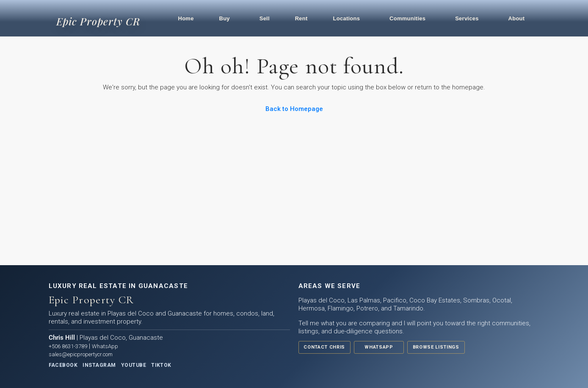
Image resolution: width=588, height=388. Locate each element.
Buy (225, 18)
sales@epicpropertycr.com (81, 354)
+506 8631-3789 (68, 346)
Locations (347, 18)
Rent (301, 18)
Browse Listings (435, 347)
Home (186, 18)
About (517, 18)
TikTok (161, 365)
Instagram (99, 365)
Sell (265, 18)
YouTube (134, 365)
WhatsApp (105, 346)
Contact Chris (324, 347)
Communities (407, 18)
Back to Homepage (294, 109)
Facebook (63, 365)
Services (467, 18)
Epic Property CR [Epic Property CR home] (98, 21)
